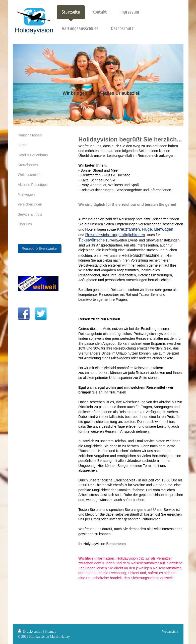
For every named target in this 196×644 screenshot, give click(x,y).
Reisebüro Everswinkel (40, 249)
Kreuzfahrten (128, 229)
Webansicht (170, 632)
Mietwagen (164, 229)
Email (95, 519)
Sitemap (50, 632)
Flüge (147, 229)
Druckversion (30, 632)
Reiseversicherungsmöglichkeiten (115, 235)
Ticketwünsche (91, 240)
